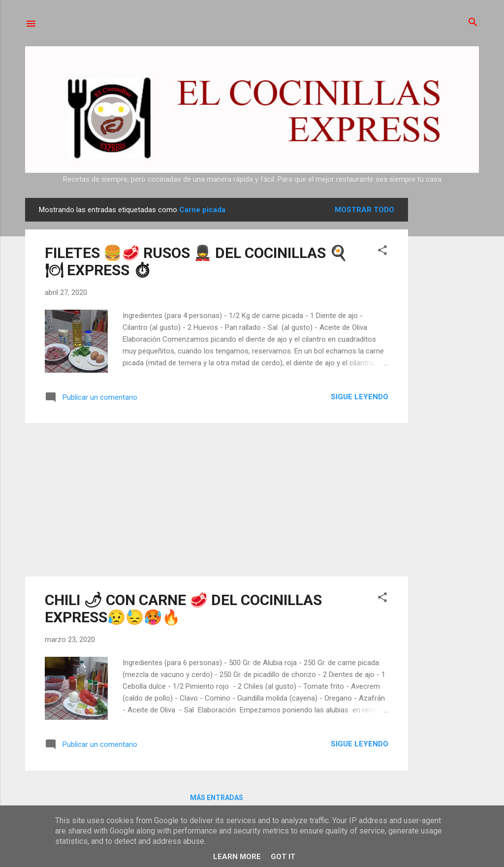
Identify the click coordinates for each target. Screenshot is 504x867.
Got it (283, 857)
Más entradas (217, 798)
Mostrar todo (364, 210)
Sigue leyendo (360, 397)
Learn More (237, 857)
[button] (382, 251)
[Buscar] (473, 23)
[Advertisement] (447, 346)
